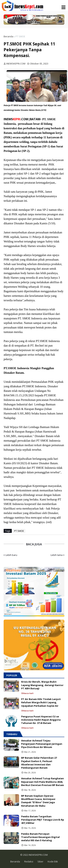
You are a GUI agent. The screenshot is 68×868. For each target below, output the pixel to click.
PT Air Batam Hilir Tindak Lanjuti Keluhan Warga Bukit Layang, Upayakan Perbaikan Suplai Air (41, 702)
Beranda (8, 36)
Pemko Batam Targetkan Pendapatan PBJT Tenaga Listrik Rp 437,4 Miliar (43, 820)
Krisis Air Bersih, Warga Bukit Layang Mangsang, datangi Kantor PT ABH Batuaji (42, 685)
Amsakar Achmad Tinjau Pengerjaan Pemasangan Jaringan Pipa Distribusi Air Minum (42, 744)
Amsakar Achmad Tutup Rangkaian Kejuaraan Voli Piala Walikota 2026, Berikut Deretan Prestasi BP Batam (43, 782)
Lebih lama (57, 555)
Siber (40, 861)
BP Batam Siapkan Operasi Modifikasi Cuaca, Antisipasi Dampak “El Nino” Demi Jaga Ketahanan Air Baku (38, 801)
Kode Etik (53, 861)
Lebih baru (11, 555)
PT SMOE (20, 36)
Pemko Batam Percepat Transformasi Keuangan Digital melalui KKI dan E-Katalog (40, 837)
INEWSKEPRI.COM (38, 855)
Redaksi (29, 861)
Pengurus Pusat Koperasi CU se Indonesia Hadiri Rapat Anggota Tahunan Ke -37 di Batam (41, 720)
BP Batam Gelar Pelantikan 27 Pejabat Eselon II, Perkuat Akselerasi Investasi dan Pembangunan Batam (39, 763)
